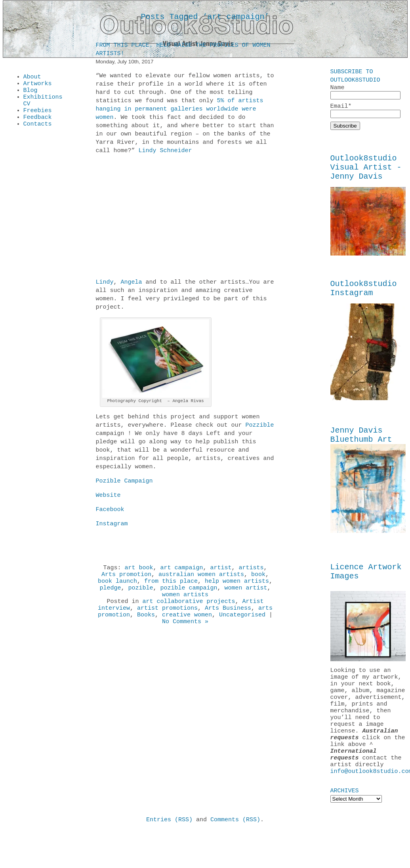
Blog (31, 93)
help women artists (237, 586)
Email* (365, 112)
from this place (171, 586)
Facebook (110, 511)
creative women (187, 626)
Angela (132, 284)
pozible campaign (189, 594)
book (258, 578)
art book (139, 570)
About (32, 78)
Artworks (38, 86)
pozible (140, 594)
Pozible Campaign (124, 483)
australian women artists (201, 578)
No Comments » (185, 633)
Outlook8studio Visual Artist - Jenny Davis (366, 172)
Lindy (105, 284)
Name (365, 92)
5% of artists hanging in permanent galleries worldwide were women (180, 111)
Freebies (38, 117)
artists (251, 570)
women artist (246, 594)
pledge (110, 594)
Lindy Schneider (165, 152)
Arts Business (228, 618)
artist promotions (167, 618)
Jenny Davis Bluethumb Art (361, 446)
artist (221, 570)
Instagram (112, 525)
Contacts (38, 133)
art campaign (181, 570)
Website (108, 497)
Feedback (38, 125)
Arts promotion (126, 578)
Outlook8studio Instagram (364, 297)
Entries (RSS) (169, 856)
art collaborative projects (189, 610)
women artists (185, 602)
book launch (117, 586)
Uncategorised (242, 626)
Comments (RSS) (235, 856)
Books (146, 626)
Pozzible (260, 427)
